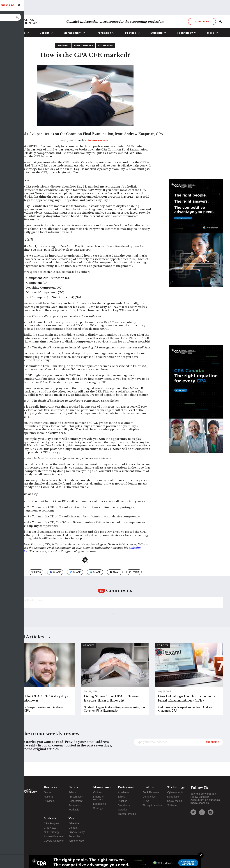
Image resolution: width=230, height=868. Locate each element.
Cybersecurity (175, 792)
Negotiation (174, 797)
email (115, 586)
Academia (124, 792)
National (49, 797)
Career (44, 46)
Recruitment (75, 801)
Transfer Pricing (127, 814)
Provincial (49, 801)
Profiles (131, 46)
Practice (123, 801)
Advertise (74, 823)
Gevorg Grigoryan (54, 841)
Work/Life (74, 810)
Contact (73, 828)
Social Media (175, 801)
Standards (124, 805)
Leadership (100, 804)
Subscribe (202, 35)
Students (157, 46)
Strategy (98, 808)
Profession (103, 46)
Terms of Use (76, 841)
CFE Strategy (105, 59)
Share (55, 586)
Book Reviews (151, 792)
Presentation (76, 797)
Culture (97, 792)
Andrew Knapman (83, 59)
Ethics (121, 797)
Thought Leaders (152, 805)
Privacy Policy (77, 832)
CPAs (146, 801)
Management (72, 46)
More (211, 46)
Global (48, 792)
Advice (72, 792)
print (134, 586)
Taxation (123, 810)
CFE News (50, 828)
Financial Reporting (99, 798)
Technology (185, 46)
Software (172, 805)
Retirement (75, 805)
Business (19, 46)
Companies (149, 797)
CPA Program (52, 823)
